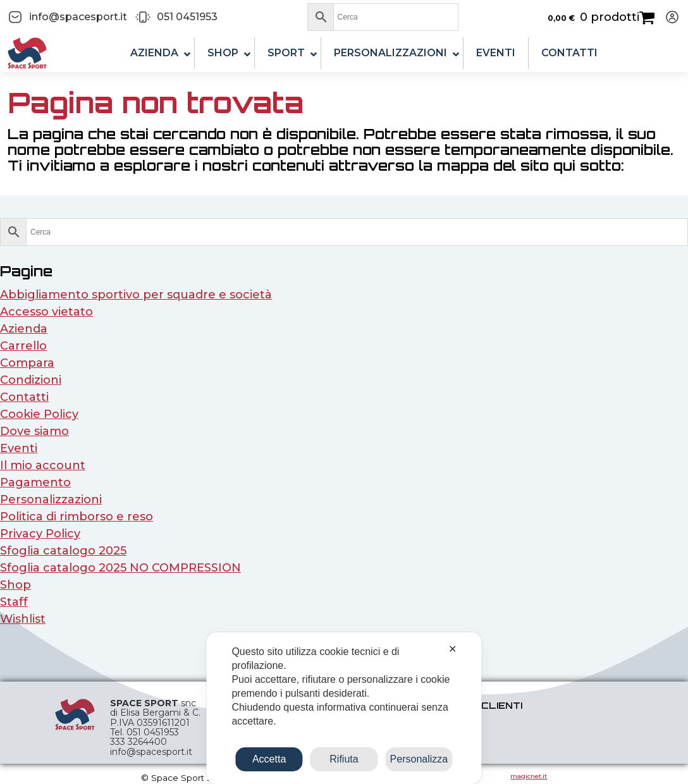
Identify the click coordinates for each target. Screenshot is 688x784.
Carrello (23, 346)
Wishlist (23, 619)
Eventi (19, 448)
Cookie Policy (39, 414)
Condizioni (31, 380)
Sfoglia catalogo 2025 (63, 551)
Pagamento (35, 482)
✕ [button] (452, 649)
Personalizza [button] (419, 759)
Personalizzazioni (51, 499)
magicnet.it (529, 776)
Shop (15, 585)
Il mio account (43, 465)
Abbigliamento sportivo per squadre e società (136, 295)
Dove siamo (34, 431)
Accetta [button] (269, 759)
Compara (27, 363)
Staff (14, 602)
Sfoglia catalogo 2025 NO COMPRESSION (120, 568)
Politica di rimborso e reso (77, 517)
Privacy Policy (40, 534)
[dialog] (344, 708)
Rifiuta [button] (344, 759)
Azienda (24, 329)
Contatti (24, 397)
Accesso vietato (46, 312)
